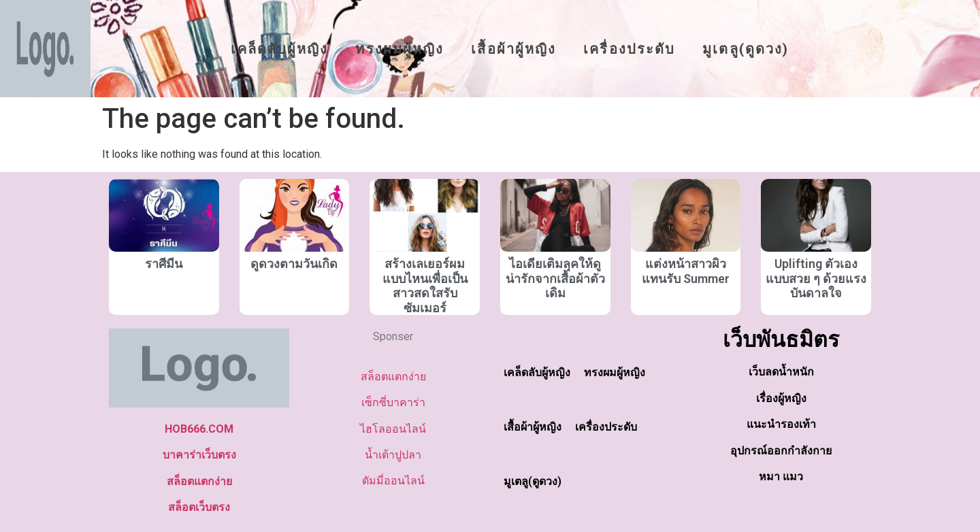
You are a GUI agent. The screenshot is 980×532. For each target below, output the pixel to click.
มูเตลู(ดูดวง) (746, 49)
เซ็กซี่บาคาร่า (393, 402)
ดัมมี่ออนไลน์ (393, 481)
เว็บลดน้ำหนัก (781, 372)
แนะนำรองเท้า (781, 424)
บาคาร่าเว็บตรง (199, 455)
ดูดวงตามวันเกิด (294, 264)
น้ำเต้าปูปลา (393, 455)
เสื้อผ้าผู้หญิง (513, 49)
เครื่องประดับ (629, 49)
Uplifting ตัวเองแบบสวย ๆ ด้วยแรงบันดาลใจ (816, 278)
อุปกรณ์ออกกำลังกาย (781, 451)
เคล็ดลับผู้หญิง (279, 49)
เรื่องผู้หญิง (781, 398)
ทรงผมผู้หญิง (399, 49)
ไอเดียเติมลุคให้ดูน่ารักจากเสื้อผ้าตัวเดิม (555, 278)
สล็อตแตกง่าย (199, 481)
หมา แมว (781, 477)
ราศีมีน (164, 264)
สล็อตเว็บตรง (199, 507)
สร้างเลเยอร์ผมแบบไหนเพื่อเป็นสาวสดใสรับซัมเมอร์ (425, 286)
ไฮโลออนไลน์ (393, 429)
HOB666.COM (199, 429)
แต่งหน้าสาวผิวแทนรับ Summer (686, 271)
